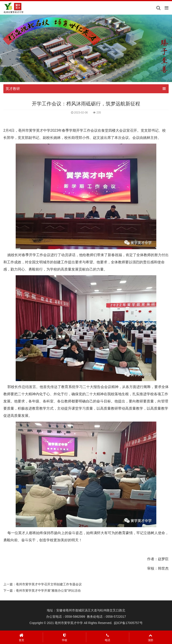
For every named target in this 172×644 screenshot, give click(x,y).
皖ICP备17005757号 (128, 623)
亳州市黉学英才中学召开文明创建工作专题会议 (49, 584)
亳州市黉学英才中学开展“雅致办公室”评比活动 (48, 591)
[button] (84, 78)
